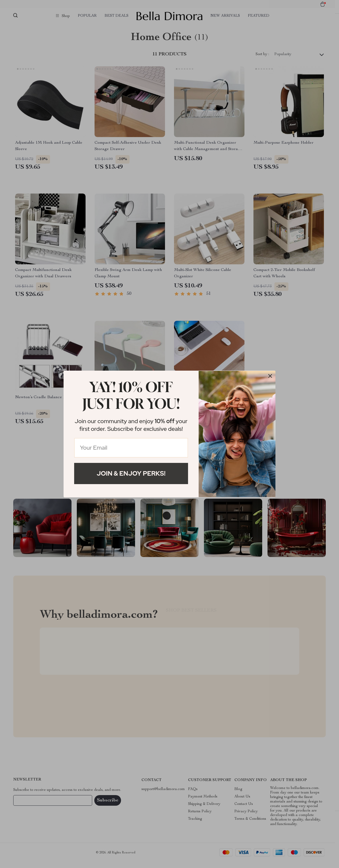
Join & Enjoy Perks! (131, 473)
